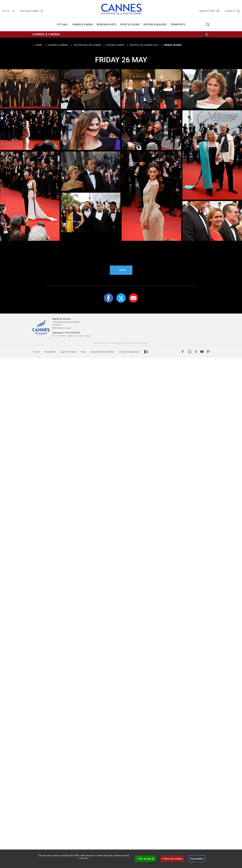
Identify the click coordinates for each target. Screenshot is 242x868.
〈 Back (121, 780)
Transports (178, 25)
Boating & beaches (155, 25)
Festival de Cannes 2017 (144, 45)
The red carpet (115, 45)
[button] (133, 808)
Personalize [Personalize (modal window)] (197, 859)
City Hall (62, 25)
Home (37, 45)
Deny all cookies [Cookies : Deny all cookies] (172, 859)
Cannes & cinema (83, 25)
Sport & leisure (130, 25)
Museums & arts (106, 25)
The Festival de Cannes (87, 45)
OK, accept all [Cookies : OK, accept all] (145, 859)
